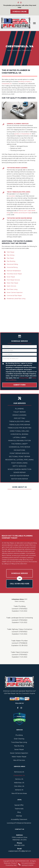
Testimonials (19, 809)
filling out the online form (19, 564)
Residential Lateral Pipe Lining (16, 299)
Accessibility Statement (19, 819)
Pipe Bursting (11, 261)
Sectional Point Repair (20, 457)
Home (9, 50)
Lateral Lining (19, 437)
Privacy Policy (24, 378)
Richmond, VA (19, 772)
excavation (12, 196)
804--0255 (19, 845)
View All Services (19, 760)
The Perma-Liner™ (20, 444)
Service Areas (17, 50)
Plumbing (20, 409)
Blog (19, 812)
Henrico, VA (19, 779)
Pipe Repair (10, 258)
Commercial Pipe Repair (14, 296)
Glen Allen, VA (19, 786)
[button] (18, 3)
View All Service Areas (19, 793)
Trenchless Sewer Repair (14, 274)
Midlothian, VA (19, 783)
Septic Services (11, 286)
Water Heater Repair (19, 476)
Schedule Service (20, 573)
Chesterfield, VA (19, 775)
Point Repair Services (13, 280)
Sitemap (19, 816)
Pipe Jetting (10, 255)
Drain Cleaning (20, 415)
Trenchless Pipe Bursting (20, 428)
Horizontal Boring (12, 267)
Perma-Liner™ (23, 211)
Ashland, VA (19, 790)
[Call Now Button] (19, 864)
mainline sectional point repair (22, 213)
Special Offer (19, 805)
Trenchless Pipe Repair (19, 425)
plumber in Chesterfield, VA (23, 134)
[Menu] (34, 23)
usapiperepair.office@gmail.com (20, 851)
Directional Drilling (12, 264)
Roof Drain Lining (12, 289)
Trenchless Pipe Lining (19, 421)
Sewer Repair (11, 277)
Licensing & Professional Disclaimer (19, 823)
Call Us (19, 584)
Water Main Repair (12, 283)
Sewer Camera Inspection (15, 292)
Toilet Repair (10, 252)
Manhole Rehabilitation (14, 271)
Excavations (19, 450)
